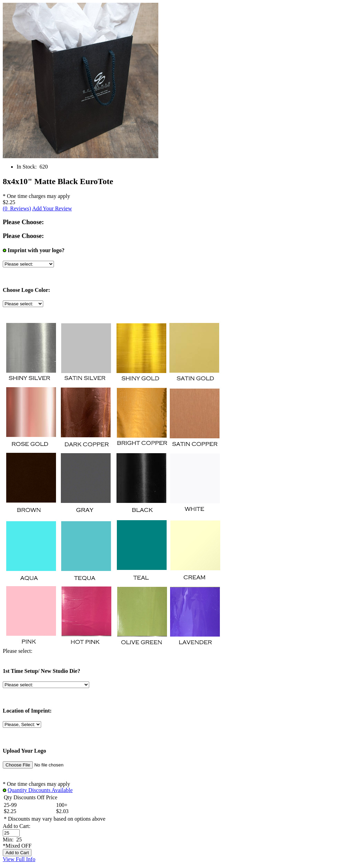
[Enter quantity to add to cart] (11, 833)
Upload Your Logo (24, 751)
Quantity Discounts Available (40, 790)
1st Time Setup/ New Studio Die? (41, 671)
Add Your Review (52, 208)
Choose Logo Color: (26, 290)
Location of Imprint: (27, 711)
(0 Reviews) (17, 208)
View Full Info (19, 859)
